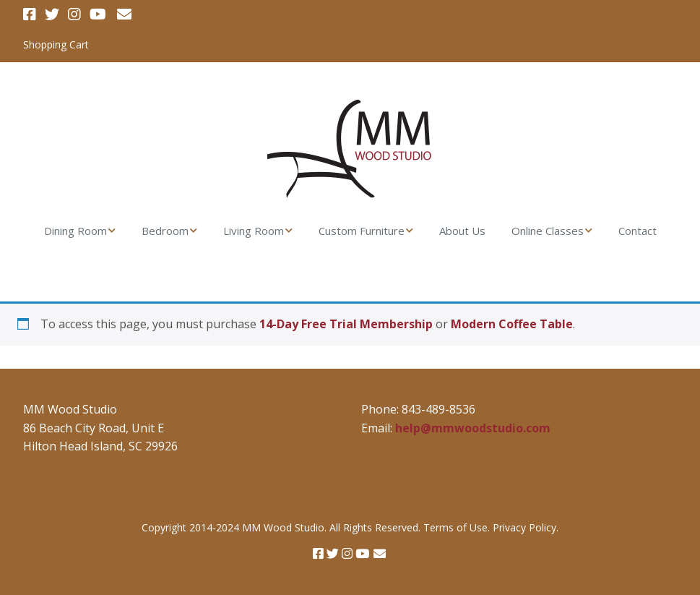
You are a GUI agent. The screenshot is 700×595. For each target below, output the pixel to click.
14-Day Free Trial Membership (346, 324)
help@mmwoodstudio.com (473, 428)
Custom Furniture (362, 231)
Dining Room (75, 231)
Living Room (254, 231)
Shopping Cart (56, 44)
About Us (462, 231)
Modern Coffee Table (512, 324)
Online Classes (548, 231)
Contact (638, 231)
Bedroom (165, 231)
